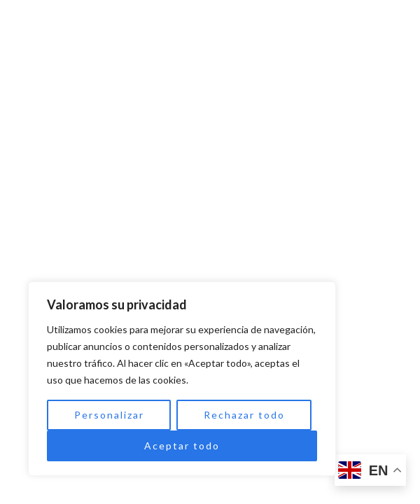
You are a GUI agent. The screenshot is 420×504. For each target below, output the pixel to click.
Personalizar (109, 415)
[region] (182, 379)
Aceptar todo (182, 446)
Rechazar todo (244, 415)
